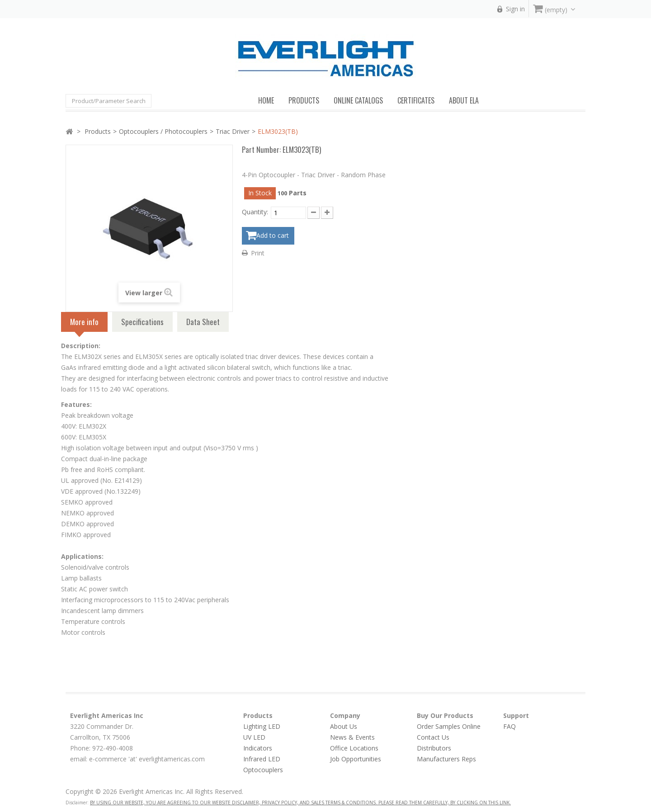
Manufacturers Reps (446, 759)
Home (266, 100)
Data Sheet (203, 322)
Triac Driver (233, 131)
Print (258, 252)
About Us (344, 726)
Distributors (434, 748)
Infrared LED (262, 759)
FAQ (509, 726)
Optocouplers (263, 770)
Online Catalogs (358, 100)
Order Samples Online (449, 726)
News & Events (352, 737)
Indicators (258, 748)
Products (98, 131)
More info (84, 324)
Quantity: (255, 212)
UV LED (254, 737)
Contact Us (433, 737)
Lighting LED (262, 726)
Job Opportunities (356, 759)
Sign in (515, 9)
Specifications (142, 322)
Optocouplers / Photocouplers (163, 131)
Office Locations (354, 748)
